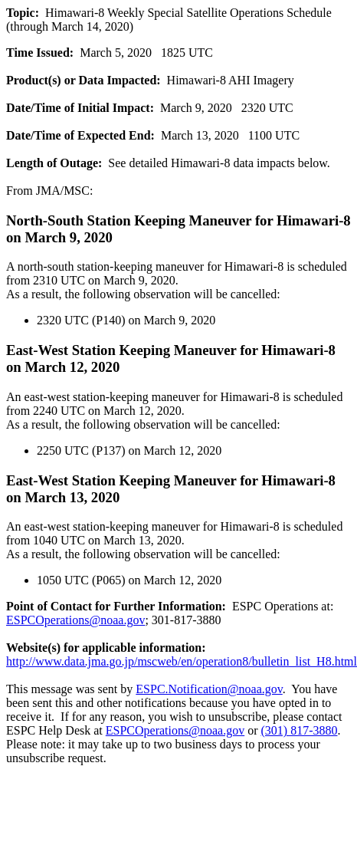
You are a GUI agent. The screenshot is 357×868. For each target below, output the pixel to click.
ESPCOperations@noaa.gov (75, 620)
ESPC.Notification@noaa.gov (209, 689)
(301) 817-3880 (300, 730)
